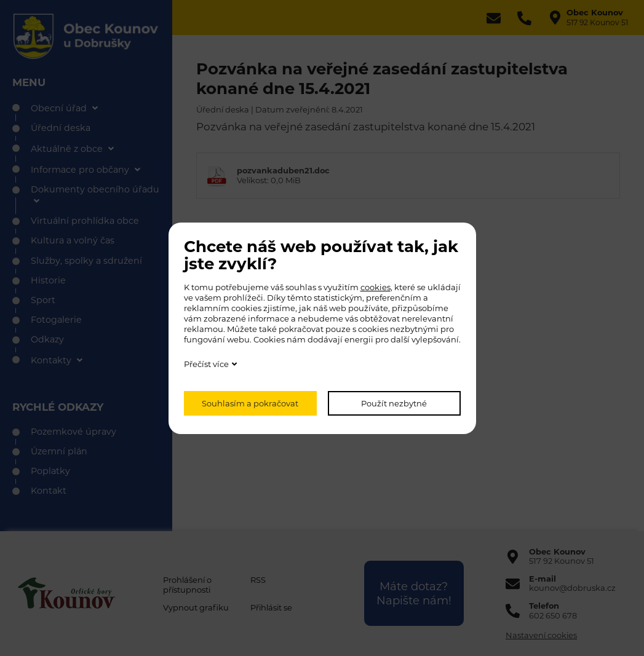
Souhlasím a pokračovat (250, 403)
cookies (376, 287)
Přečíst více (206, 364)
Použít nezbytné (394, 403)
